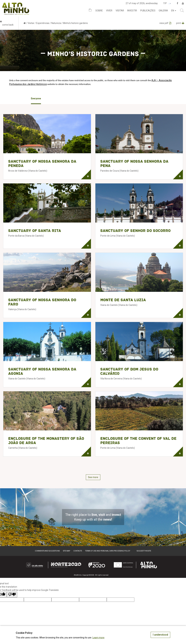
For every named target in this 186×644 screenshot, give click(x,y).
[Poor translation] (12, 595)
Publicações (148, 11)
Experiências (43, 23)
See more (93, 477)
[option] (36, 99)
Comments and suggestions (47, 551)
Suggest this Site (144, 551)
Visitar (120, 11)
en (174, 11)
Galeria (163, 11)
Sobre (99, 11)
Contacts (78, 551)
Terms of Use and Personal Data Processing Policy (108, 551)
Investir (132, 11)
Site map (67, 551)
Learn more (98, 638)
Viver (109, 11)
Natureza (56, 23)
